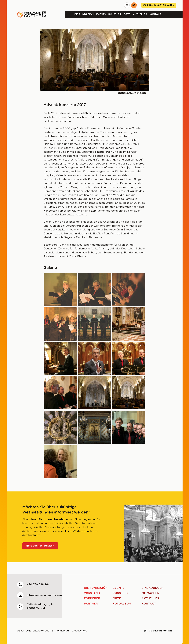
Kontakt (155, 14)
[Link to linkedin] (150, 631)
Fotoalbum (122, 604)
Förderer (92, 599)
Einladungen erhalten (159, 5)
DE (134, 5)
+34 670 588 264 (38, 585)
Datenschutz (80, 631)
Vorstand (92, 593)
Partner (91, 604)
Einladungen (153, 588)
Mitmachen (151, 593)
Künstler (115, 14)
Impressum (63, 631)
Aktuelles (140, 14)
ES (127, 5)
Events (101, 14)
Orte (127, 14)
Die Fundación (84, 14)
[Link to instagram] (146, 631)
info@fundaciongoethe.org (44, 595)
